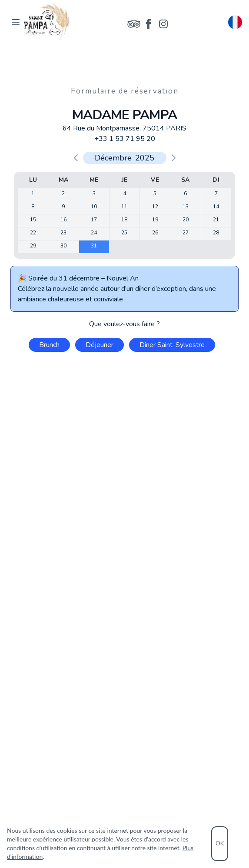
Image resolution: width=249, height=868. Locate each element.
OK (220, 843)
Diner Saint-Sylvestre (172, 345)
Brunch (49, 345)
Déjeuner (100, 345)
